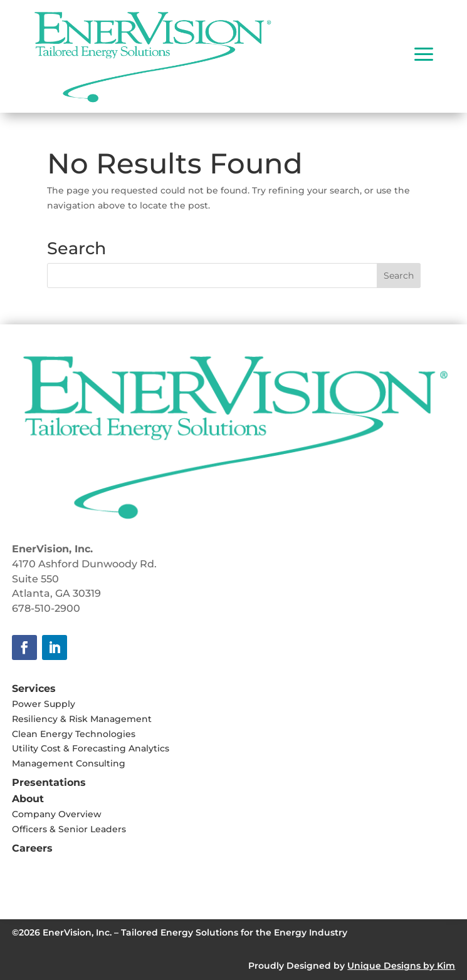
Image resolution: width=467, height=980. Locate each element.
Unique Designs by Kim (401, 966)
